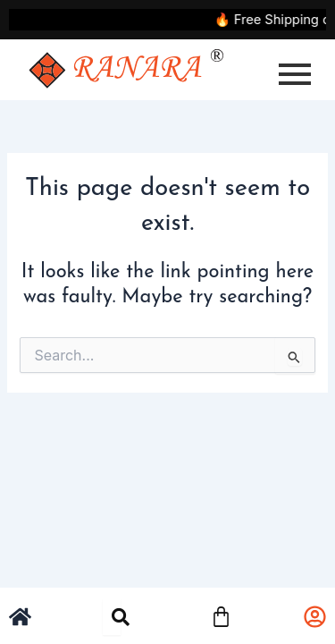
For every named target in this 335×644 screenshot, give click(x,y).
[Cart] (221, 614)
